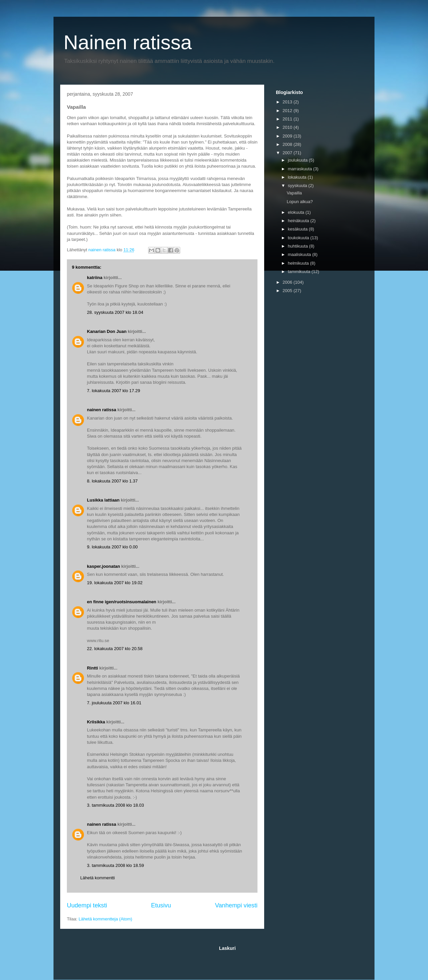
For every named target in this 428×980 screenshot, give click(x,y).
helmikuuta (299, 263)
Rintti (92, 668)
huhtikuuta (299, 246)
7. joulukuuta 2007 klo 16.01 (114, 703)
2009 (288, 136)
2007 (288, 153)
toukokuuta (299, 238)
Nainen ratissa (128, 42)
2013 (288, 102)
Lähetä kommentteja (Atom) (105, 919)
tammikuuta (300, 272)
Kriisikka (96, 722)
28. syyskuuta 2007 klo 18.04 (115, 312)
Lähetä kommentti (97, 878)
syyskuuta (298, 186)
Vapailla (294, 193)
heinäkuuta (299, 221)
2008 (288, 144)
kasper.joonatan (103, 566)
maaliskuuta (300, 254)
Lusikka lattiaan (103, 500)
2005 (288, 291)
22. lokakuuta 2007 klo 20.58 (115, 649)
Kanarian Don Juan (107, 331)
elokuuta (297, 212)
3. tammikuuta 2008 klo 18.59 (116, 865)
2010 (288, 127)
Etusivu (161, 905)
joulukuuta (298, 160)
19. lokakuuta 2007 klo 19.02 (115, 583)
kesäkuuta (298, 229)
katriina (95, 278)
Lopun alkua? (300, 202)
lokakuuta (298, 177)
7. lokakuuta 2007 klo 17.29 (114, 391)
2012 (288, 111)
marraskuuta (301, 169)
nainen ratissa (101, 410)
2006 (288, 282)
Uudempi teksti (87, 905)
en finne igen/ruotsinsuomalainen (122, 602)
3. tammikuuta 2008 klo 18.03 (116, 805)
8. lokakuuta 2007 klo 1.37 (112, 481)
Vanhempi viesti (236, 905)
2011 (288, 119)
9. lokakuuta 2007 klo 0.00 (112, 547)
